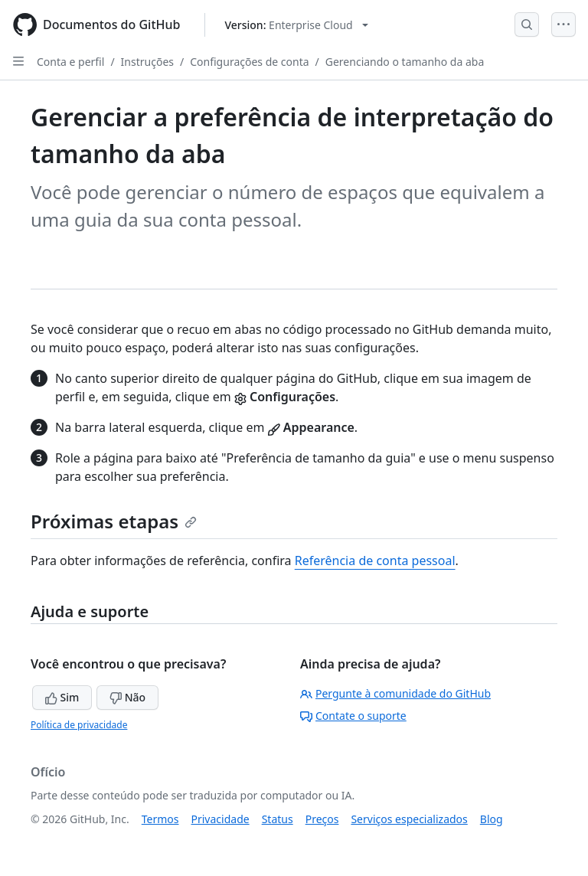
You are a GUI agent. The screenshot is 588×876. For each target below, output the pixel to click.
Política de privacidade (79, 725)
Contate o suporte (353, 716)
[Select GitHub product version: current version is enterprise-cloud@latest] (296, 25)
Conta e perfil (70, 62)
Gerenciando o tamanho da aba (405, 62)
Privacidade (220, 819)
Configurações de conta (249, 62)
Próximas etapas (114, 521)
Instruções (147, 62)
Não (127, 697)
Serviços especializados (409, 819)
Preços (322, 819)
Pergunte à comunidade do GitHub (395, 693)
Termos (160, 819)
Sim (62, 697)
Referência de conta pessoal (375, 561)
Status (278, 819)
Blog (492, 819)
